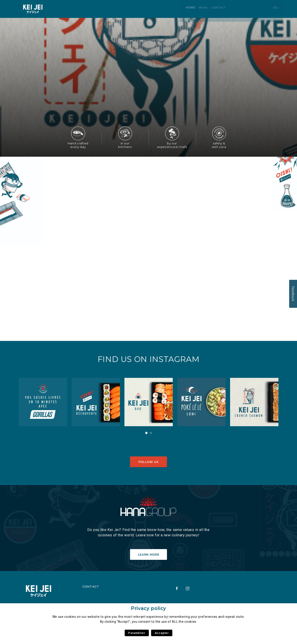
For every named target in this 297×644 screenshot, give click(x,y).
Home (65, 9)
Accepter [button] (162, 633)
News (77, 9)
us (278, 9)
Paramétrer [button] (137, 633)
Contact (93, 9)
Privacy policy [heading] (148, 608)
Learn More (148, 554)
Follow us (149, 462)
